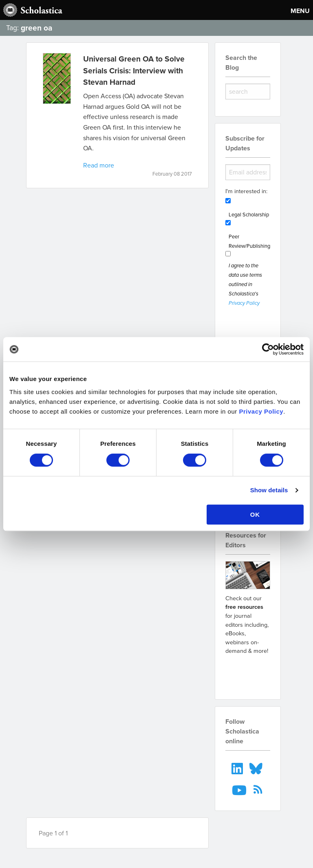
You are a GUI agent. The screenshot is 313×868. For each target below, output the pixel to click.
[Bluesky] (257, 768)
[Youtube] (240, 789)
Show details (269, 490)
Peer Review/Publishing (249, 241)
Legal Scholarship (249, 214)
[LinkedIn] (238, 768)
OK (255, 514)
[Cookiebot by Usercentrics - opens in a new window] (268, 349)
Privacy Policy (261, 411)
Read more (99, 165)
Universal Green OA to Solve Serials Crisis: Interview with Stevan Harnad (134, 70)
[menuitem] (238, 768)
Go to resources (248, 672)
